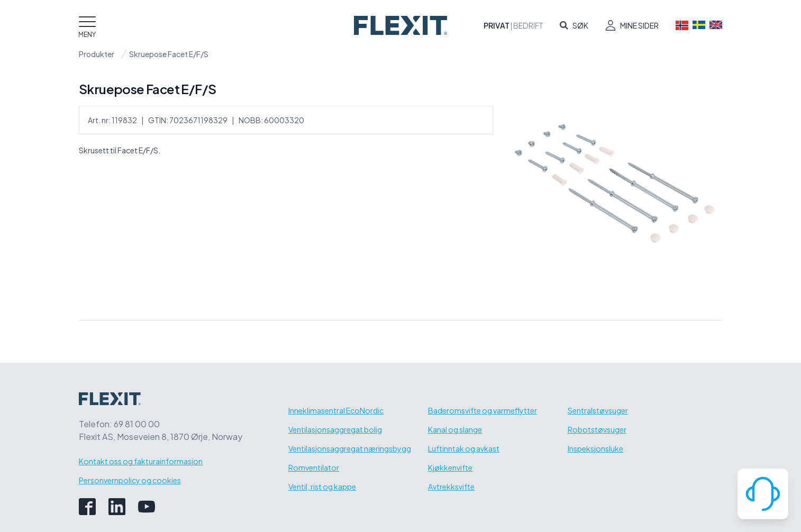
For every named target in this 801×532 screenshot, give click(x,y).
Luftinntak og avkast (464, 448)
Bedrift (528, 25)
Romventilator (314, 467)
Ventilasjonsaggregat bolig (335, 429)
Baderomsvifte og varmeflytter (483, 410)
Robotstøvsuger (597, 429)
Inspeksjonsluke (595, 448)
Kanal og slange (455, 429)
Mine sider (639, 25)
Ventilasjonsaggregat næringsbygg (350, 448)
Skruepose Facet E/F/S (169, 54)
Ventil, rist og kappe (322, 487)
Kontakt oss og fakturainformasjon (141, 461)
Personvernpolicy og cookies (130, 480)
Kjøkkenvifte (450, 467)
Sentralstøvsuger (598, 410)
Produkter (97, 54)
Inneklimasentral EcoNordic (336, 410)
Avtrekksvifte (451, 487)
